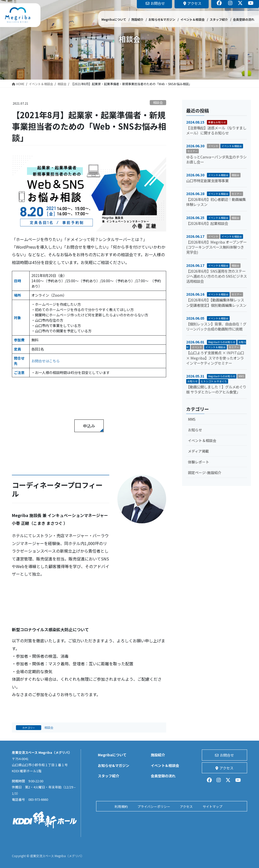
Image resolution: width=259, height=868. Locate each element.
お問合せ (224, 755)
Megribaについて (112, 755)
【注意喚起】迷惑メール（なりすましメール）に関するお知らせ (216, 130)
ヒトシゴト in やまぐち (214, 381)
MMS (241, 376)
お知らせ (192, 381)
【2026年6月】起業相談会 (207, 223)
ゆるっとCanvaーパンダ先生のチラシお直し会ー (216, 159)
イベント (213, 146)
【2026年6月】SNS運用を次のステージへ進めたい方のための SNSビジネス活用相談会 (217, 276)
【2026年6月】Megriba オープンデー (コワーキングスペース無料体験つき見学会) (216, 247)
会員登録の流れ (163, 776)
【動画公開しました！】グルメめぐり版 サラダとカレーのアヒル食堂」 (216, 389)
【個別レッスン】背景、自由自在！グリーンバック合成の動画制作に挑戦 (216, 326)
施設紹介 (158, 755)
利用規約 (121, 806)
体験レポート (199, 462)
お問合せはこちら (46, 361)
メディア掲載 (198, 451)
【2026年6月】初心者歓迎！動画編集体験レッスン (216, 202)
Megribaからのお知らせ (222, 342)
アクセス (224, 768)
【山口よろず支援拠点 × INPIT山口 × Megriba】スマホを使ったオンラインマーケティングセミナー (215, 358)
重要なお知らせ (217, 122)
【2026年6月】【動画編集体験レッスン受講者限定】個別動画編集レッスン (216, 302)
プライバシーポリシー (154, 806)
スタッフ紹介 (109, 776)
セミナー (192, 151)
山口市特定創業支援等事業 (207, 181)
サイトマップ (212, 806)
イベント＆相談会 (232, 146)
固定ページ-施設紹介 (205, 473)
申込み (89, 426)
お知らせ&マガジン (114, 765)
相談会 (158, 102)
